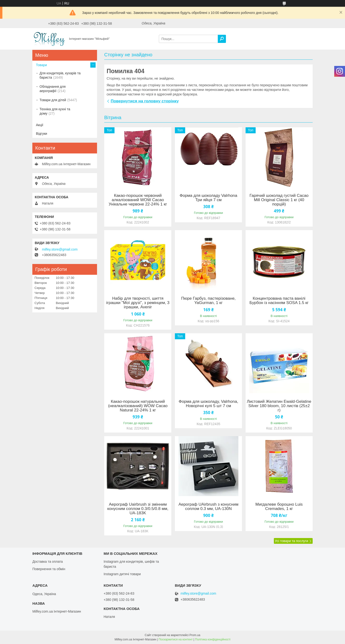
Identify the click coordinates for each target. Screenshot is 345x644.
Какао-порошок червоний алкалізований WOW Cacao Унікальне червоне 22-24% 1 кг (138, 200)
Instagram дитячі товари (122, 574)
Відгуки (42, 134)
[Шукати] (222, 39)
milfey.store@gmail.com (60, 249)
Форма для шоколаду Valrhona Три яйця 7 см (209, 198)
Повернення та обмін (49, 569)
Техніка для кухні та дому (55, 111)
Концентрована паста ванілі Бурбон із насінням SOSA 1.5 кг (279, 301)
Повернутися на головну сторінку (145, 101)
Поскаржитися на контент (176, 639)
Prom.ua (195, 635)
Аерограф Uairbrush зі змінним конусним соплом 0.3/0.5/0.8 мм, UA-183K (138, 509)
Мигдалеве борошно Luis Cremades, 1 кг (279, 507)
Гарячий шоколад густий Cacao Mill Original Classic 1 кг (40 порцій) (279, 200)
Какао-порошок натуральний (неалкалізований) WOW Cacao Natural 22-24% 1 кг (138, 406)
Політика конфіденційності (213, 639)
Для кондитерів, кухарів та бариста (60, 75)
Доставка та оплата (48, 562)
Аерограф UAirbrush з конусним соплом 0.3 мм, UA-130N (208, 507)
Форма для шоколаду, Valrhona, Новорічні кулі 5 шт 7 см (208, 404)
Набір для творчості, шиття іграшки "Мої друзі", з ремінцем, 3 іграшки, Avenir (138, 303)
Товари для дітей (53, 100)
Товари (41, 65)
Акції (40, 125)
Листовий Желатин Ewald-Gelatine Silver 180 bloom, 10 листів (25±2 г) (279, 406)
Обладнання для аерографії (53, 89)
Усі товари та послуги (291, 541)
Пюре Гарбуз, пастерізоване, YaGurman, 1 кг (208, 301)
